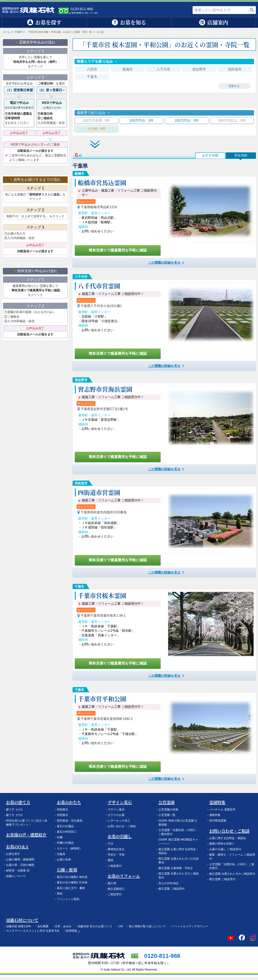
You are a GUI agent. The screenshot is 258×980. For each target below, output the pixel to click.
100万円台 (141, 120)
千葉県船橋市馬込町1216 (99, 207)
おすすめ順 (210, 155)
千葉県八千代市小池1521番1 (101, 306)
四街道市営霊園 (99, 492)
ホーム (7, 32)
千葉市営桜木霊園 (102, 595)
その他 (96, 129)
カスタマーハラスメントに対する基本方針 (33, 931)
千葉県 (18, 32)
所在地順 (241, 155)
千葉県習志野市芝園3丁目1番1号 (104, 409)
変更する (234, 86)
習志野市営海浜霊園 (105, 389)
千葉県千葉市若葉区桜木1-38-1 (103, 616)
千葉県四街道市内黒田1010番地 (104, 512)
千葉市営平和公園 (102, 699)
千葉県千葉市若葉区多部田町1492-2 (107, 719)
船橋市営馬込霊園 (102, 182)
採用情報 (71, 931)
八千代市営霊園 (99, 286)
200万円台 (187, 120)
